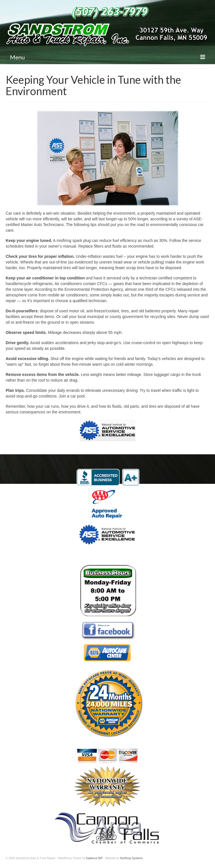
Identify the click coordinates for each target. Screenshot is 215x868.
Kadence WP (94, 858)
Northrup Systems (131, 858)
